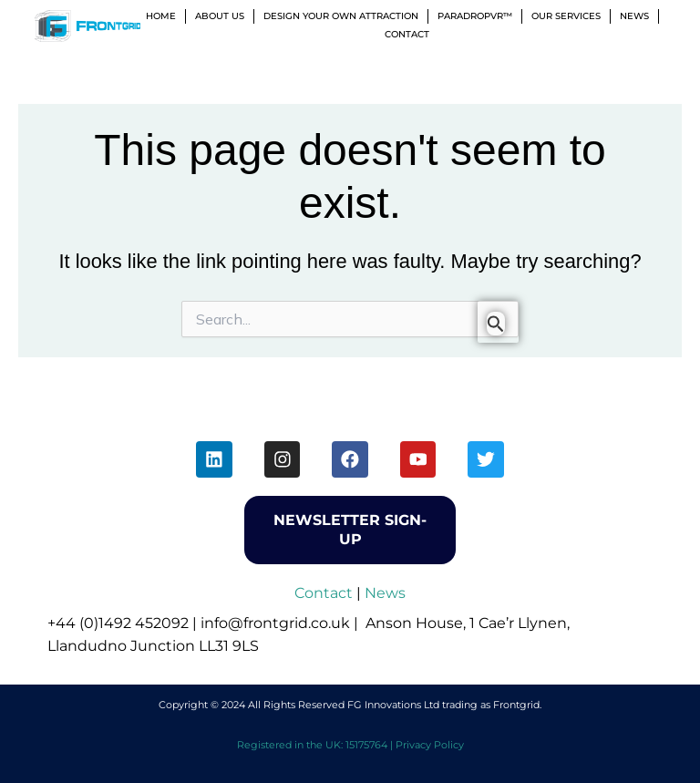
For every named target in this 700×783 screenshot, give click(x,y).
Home (161, 16)
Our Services (566, 16)
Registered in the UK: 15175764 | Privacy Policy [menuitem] (350, 745)
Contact (407, 34)
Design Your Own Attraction (341, 16)
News (634, 16)
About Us (220, 16)
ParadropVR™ (475, 16)
